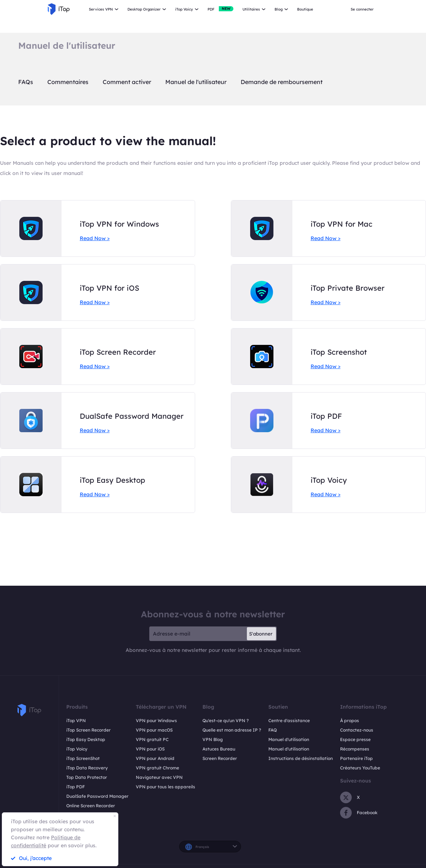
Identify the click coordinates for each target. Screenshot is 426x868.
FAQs (26, 82)
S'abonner (261, 634)
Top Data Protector (87, 777)
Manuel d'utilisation (289, 739)
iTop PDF (76, 787)
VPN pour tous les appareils (165, 787)
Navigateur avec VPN (159, 777)
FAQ (273, 730)
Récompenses (355, 749)
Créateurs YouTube (360, 768)
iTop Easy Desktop (86, 739)
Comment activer (127, 82)
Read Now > (95, 238)
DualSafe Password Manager (97, 796)
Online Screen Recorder (91, 806)
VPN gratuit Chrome (157, 768)
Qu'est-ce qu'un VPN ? (226, 720)
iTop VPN (76, 720)
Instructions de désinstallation (301, 758)
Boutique (305, 9)
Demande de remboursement (282, 82)
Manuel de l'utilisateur (196, 82)
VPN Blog (213, 739)
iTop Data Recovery (87, 768)
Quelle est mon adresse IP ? (232, 730)
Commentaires (68, 82)
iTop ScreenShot (83, 758)
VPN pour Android (155, 758)
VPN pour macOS (154, 730)
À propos (350, 720)
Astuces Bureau (219, 749)
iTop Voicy (77, 749)
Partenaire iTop (356, 758)
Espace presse (355, 739)
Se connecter (362, 9)
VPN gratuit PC (152, 739)
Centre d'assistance (289, 720)
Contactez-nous (357, 730)
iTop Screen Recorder (88, 730)
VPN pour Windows (156, 720)
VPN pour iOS (150, 749)
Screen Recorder (220, 758)
